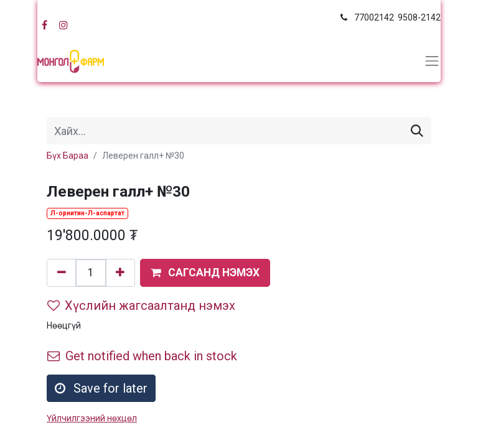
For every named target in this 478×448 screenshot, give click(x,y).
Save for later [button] (101, 388)
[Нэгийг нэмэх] (120, 273)
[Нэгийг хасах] (62, 273)
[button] (205, 273)
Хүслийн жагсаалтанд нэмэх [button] (141, 306)
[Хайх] (417, 131)
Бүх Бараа (68, 156)
